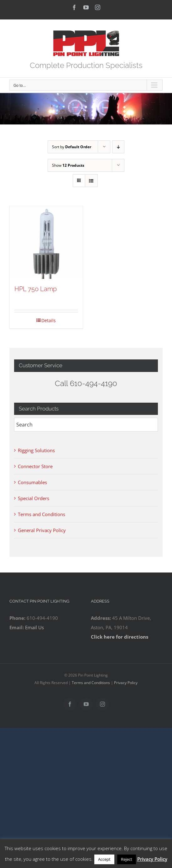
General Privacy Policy (42, 530)
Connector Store (35, 466)
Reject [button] (127, 859)
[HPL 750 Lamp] (46, 243)
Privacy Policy (126, 683)
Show (68, 165)
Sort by (72, 147)
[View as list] (91, 181)
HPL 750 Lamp (36, 289)
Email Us (34, 627)
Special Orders (34, 498)
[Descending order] (118, 147)
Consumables (32, 482)
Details (49, 320)
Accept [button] (104, 859)
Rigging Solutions (36, 450)
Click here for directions (120, 637)
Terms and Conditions (42, 514)
